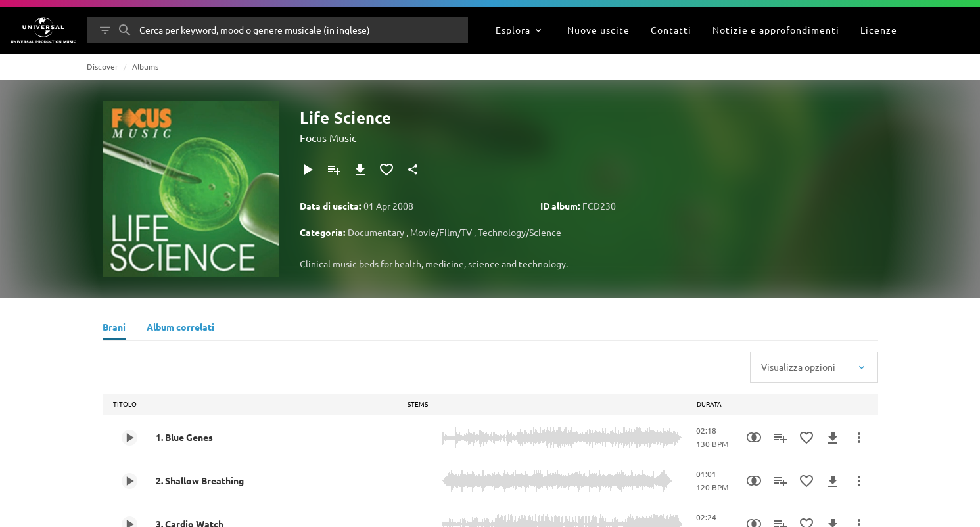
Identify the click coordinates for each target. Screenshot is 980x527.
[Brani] (114, 329)
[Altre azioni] (859, 438)
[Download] (360, 170)
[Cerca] (125, 30)
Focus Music (328, 137)
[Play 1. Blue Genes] (129, 438)
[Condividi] (413, 170)
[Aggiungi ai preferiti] (386, 170)
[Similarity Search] (754, 438)
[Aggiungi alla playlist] (334, 170)
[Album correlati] (180, 329)
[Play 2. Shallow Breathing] (129, 481)
